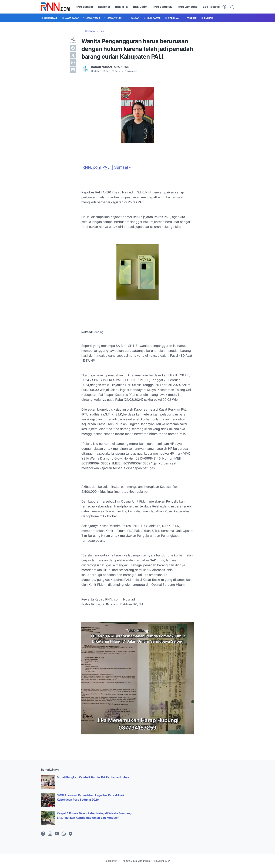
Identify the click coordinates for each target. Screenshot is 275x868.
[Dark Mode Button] (224, 7)
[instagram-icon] (50, 834)
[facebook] (73, 48)
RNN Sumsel (84, 7)
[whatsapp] (73, 62)
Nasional (104, 7)
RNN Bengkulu (163, 7)
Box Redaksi (211, 7)
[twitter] (73, 55)
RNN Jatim (140, 7)
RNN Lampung (188, 7)
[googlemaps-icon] (71, 834)
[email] (73, 70)
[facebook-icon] (43, 834)
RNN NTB (121, 7)
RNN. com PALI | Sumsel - (107, 167)
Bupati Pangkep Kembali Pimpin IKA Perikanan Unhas (93, 777)
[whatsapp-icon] (64, 834)
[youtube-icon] (57, 834)
